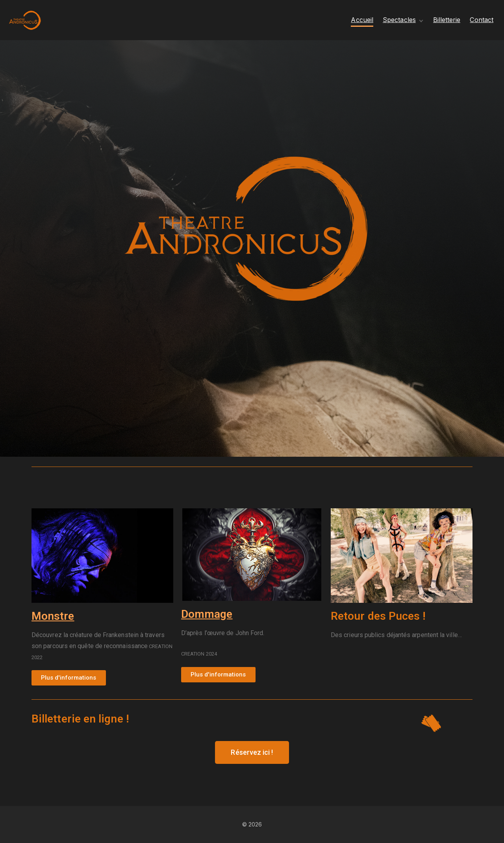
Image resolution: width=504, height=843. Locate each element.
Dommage (207, 614)
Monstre (53, 616)
